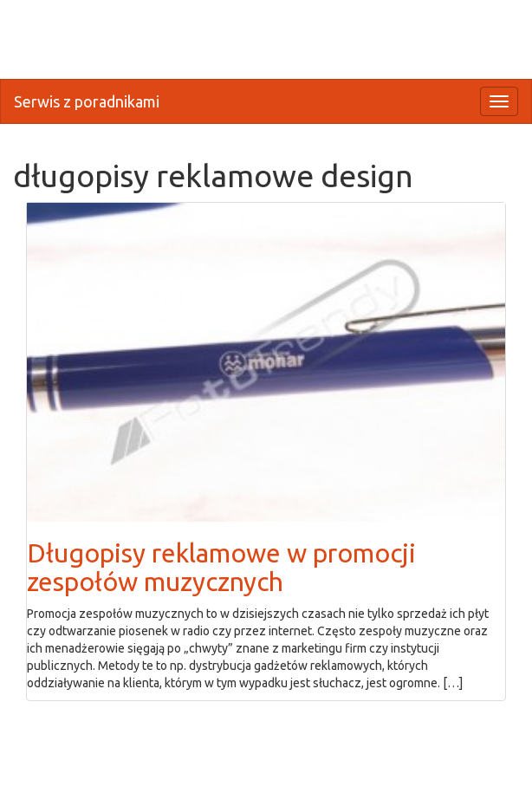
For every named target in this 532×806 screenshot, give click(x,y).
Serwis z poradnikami (87, 101)
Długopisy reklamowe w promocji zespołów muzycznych (221, 567)
